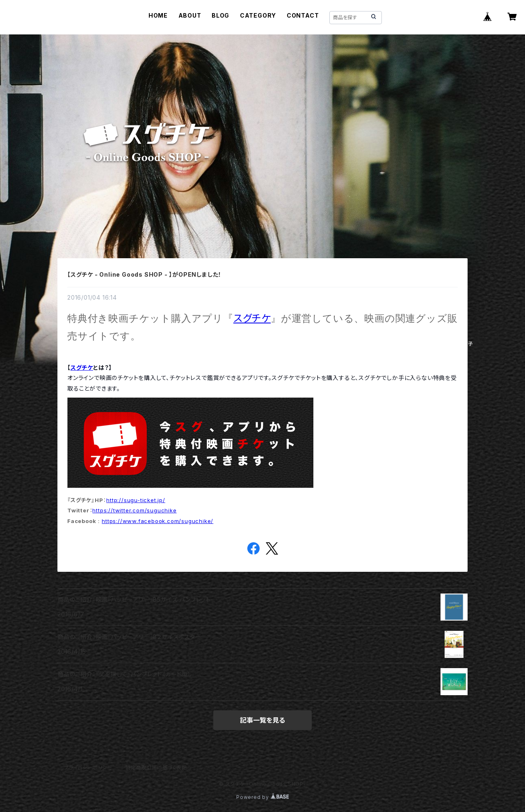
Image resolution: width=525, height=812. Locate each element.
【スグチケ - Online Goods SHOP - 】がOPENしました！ (144, 274)
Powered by (262, 797)
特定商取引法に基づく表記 (156, 768)
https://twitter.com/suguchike (134, 510)
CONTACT (303, 15)
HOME (158, 15)
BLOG (220, 15)
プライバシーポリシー (88, 768)
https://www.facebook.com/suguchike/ (157, 521)
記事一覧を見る (262, 720)
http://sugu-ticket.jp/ (136, 500)
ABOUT (190, 15)
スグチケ (252, 318)
